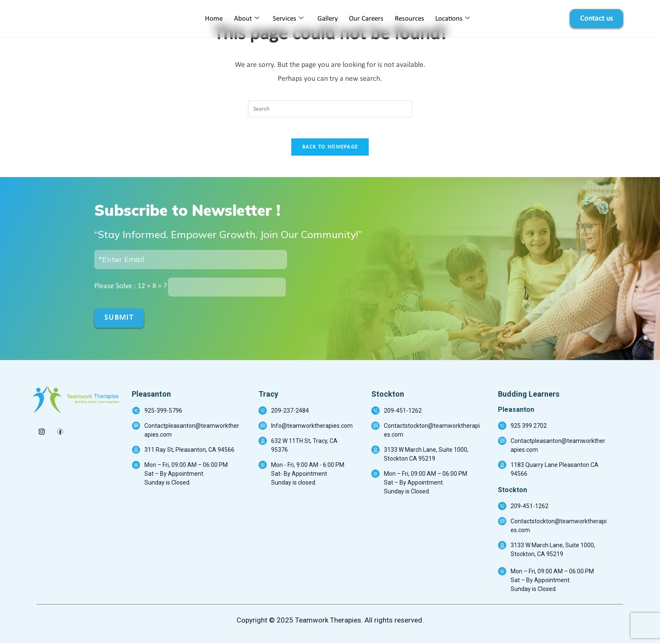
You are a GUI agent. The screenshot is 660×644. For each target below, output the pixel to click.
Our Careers (365, 19)
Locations (450, 19)
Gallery (328, 19)
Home (217, 19)
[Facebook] (60, 431)
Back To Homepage (330, 152)
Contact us (596, 19)
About (249, 19)
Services (289, 19)
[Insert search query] (330, 109)
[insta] (41, 431)
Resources (407, 19)
